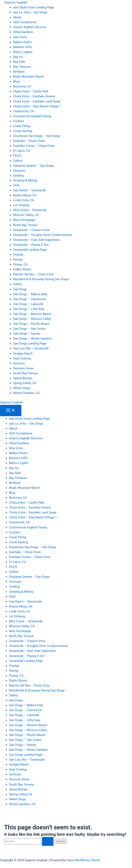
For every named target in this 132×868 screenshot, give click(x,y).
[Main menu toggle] (11, 410)
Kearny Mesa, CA (25, 195)
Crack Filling (22, 126)
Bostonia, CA (22, 86)
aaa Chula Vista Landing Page (34, 7)
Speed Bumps (23, 378)
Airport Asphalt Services (30, 27)
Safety (17, 284)
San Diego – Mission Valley (32, 319)
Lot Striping (21, 205)
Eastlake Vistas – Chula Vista (34, 146)
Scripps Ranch (23, 354)
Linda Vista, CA (24, 200)
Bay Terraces (22, 67)
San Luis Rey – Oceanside (31, 348)
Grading (18, 176)
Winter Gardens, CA (26, 393)
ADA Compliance (25, 22)
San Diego (20, 289)
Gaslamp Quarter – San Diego (34, 166)
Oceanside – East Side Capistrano (37, 240)
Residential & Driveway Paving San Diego (41, 279)
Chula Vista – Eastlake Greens (34, 96)
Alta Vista (20, 37)
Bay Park (19, 62)
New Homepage (24, 220)
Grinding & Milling (25, 180)
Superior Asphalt (16, 2)
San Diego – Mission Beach (32, 314)
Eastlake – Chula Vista (29, 141)
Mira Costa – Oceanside (30, 210)
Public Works (22, 269)
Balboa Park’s (22, 42)
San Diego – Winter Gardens (32, 339)
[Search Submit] (48, 841)
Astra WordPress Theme (83, 860)
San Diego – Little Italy (29, 309)
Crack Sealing (23, 131)
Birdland (19, 72)
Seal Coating (22, 358)
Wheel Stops (22, 388)
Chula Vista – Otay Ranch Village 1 (37, 106)
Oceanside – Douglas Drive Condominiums (43, 235)
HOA (16, 185)
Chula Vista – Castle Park (31, 91)
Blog (16, 82)
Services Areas (23, 368)
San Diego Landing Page (30, 343)
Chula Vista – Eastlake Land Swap (37, 101)
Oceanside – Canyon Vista (31, 230)
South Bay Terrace (26, 373)
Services (19, 363)
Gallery (18, 161)
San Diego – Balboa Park (30, 294)
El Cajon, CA (22, 151)
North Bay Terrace (25, 225)
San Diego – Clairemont (30, 299)
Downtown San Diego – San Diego (37, 136)
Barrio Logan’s (23, 52)
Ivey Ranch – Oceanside (30, 190)
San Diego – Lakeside (28, 304)
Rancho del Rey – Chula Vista (33, 274)
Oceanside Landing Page (30, 250)
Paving (18, 259)
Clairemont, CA (24, 111)
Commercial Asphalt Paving (32, 116)
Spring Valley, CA (25, 383)
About (17, 17)
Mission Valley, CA (26, 215)
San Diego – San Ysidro (29, 329)
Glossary (19, 171)
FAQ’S (17, 156)
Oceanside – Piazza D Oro (31, 245)
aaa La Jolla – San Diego (30, 12)
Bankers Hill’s (23, 47)
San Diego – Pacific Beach (31, 324)
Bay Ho (18, 57)
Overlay (18, 255)
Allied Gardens (23, 32)
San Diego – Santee (27, 334)
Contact (19, 121)
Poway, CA (20, 264)
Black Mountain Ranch (28, 77)
